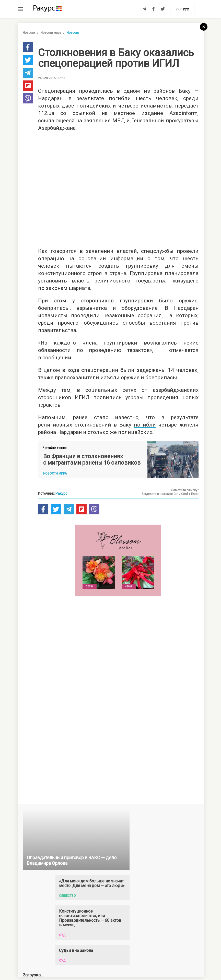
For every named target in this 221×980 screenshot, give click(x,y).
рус (186, 9)
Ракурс (61, 493)
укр (178, 9)
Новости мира (51, 33)
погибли (145, 425)
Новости (29, 33)
